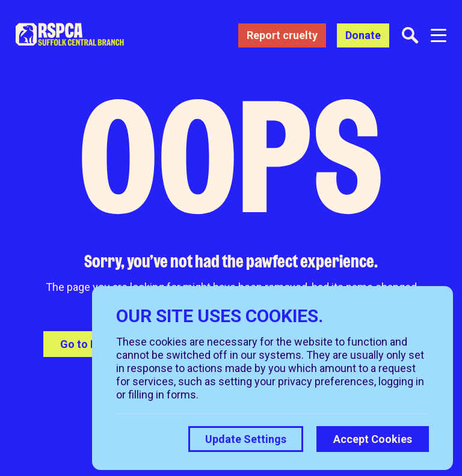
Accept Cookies (373, 439)
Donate (363, 35)
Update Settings (246, 439)
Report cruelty (282, 35)
